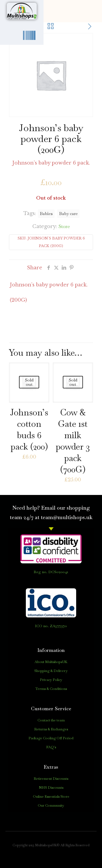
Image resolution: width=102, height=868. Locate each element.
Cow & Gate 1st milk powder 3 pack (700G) (73, 441)
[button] (88, 11)
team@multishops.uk (67, 517)
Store (64, 226)
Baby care (68, 214)
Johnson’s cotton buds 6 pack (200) (29, 429)
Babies (46, 214)
